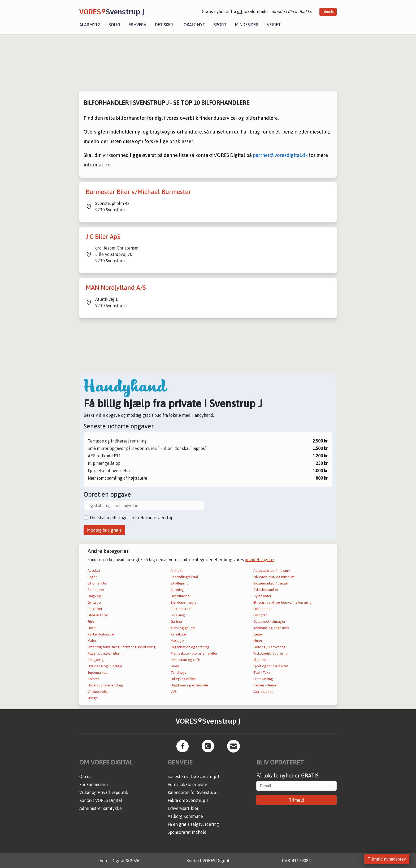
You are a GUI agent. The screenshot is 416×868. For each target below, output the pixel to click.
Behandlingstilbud (184, 577)
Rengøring (96, 660)
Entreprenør (263, 609)
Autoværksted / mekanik (272, 571)
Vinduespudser (99, 692)
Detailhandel (181, 596)
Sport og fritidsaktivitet (271, 666)
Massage (177, 641)
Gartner (176, 622)
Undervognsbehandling (105, 685)
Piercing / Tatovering (269, 647)
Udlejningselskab (184, 679)
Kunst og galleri (183, 628)
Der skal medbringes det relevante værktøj (131, 518)
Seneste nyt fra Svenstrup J (193, 776)
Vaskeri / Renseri (266, 685)
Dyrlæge (94, 602)
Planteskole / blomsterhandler (194, 653)
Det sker (164, 25)
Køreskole (178, 634)
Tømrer (93, 679)
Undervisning (263, 679)
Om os (85, 776)
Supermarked (97, 673)
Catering (177, 590)
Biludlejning (180, 583)
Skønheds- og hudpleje (105, 666)
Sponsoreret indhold (187, 832)
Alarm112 (90, 25)
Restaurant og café (185, 660)
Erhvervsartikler (183, 808)
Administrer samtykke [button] (101, 808)
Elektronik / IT (181, 609)
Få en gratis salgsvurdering (193, 824)
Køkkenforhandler (101, 634)
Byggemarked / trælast (271, 583)
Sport (220, 25)
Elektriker (95, 609)
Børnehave (96, 590)
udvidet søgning (260, 560)
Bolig (114, 25)
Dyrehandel (262, 596)
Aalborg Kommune (185, 816)
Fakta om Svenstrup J (188, 800)
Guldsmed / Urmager (269, 622)
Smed (175, 666)
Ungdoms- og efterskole (189, 685)
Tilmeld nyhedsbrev (387, 859)
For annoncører (94, 784)
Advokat (94, 571)
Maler (92, 641)
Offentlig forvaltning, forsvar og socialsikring (122, 647)
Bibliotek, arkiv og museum (274, 577)
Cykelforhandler (266, 590)
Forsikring (178, 615)
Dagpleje (95, 596)
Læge (258, 634)
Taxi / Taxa (262, 673)
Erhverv (138, 25)
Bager (92, 577)
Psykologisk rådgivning (270, 653)
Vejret (274, 25)
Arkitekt (177, 571)
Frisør (92, 622)
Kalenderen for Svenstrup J (193, 792)
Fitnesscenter (98, 615)
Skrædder (260, 660)
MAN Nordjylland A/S (116, 288)
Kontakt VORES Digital (101, 800)
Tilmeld (328, 12)
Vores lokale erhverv (187, 784)
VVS (174, 692)
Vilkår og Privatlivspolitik (104, 792)
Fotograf (260, 615)
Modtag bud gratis (104, 530)
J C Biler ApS (103, 237)
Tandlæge (179, 673)
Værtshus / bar (264, 692)
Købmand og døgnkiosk (271, 628)
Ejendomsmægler (184, 602)
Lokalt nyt (193, 25)
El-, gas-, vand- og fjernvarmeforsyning (283, 602)
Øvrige (93, 698)
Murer (258, 641)
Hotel (92, 628)
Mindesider (247, 25)
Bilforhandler (97, 583)
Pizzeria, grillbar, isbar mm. (107, 653)
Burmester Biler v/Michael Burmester (138, 192)
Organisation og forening (190, 647)
